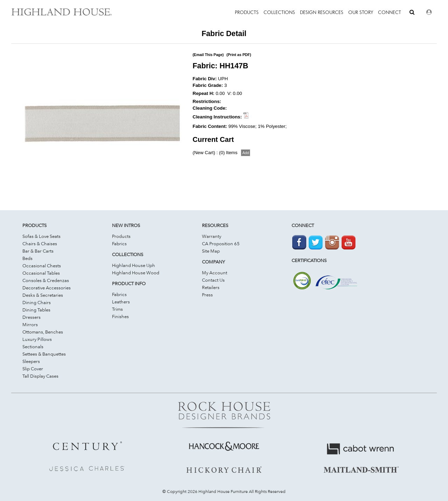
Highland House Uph (134, 265)
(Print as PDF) (239, 55)
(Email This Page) (208, 55)
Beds (27, 258)
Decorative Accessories (47, 288)
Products (121, 236)
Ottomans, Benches (43, 332)
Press (207, 295)
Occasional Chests (42, 266)
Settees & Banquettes (44, 354)
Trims (117, 309)
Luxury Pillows (37, 339)
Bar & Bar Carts (38, 251)
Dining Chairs (37, 302)
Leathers (121, 302)
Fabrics (119, 243)
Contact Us (213, 280)
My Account (215, 273)
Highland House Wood (136, 273)
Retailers (211, 287)
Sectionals (33, 346)
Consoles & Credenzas (46, 280)
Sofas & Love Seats (41, 236)
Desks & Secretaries (43, 295)
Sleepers (31, 361)
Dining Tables (36, 310)
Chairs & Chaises (40, 243)
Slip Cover (33, 369)
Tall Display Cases (40, 376)
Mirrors (30, 324)
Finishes (120, 316)
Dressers (31, 317)
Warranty (212, 236)
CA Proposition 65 (221, 243)
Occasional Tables (41, 273)
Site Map (211, 251)
